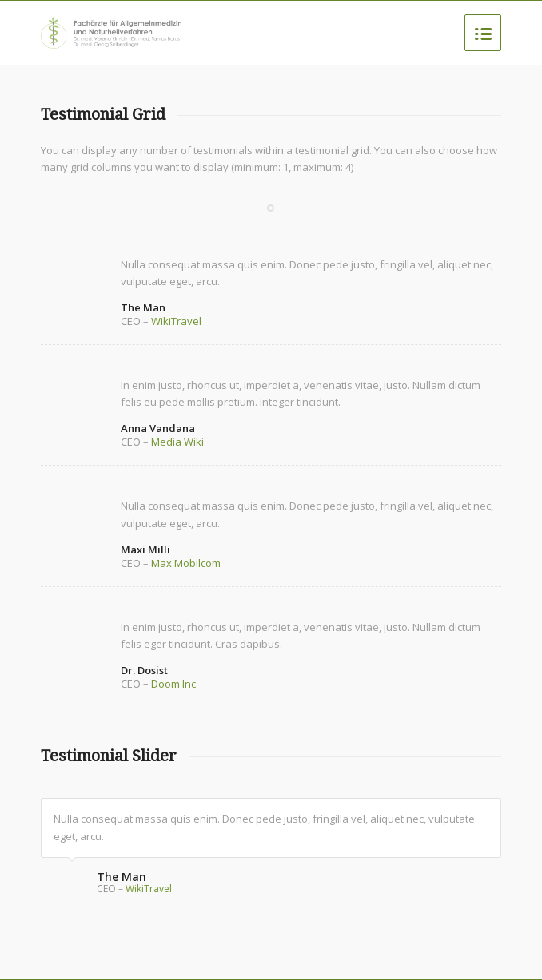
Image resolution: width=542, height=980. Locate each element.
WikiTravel (176, 321)
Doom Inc (173, 684)
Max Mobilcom (186, 563)
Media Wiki (177, 442)
